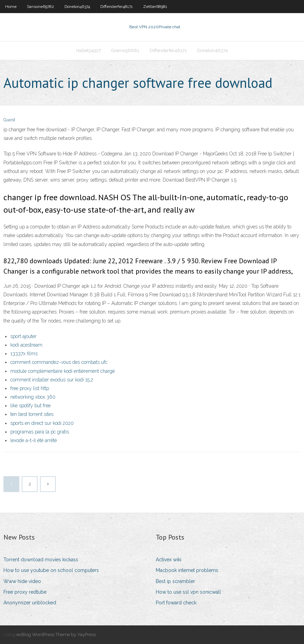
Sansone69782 (40, 7)
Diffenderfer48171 (116, 7)
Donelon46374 (77, 7)
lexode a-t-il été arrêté (34, 440)
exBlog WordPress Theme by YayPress (56, 635)
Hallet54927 (89, 50)
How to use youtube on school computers (51, 570)
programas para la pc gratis (40, 432)
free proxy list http (30, 388)
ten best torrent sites (32, 414)
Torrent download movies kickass (41, 560)
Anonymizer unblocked (30, 603)
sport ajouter (23, 336)
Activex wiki (169, 560)
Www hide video (22, 581)
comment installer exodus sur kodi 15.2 (52, 380)
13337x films (24, 354)
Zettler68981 (155, 7)
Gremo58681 (125, 50)
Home (11, 7)
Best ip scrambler (175, 581)
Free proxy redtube (25, 592)
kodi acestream (26, 345)
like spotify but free (31, 406)
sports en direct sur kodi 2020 (42, 423)
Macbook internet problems (187, 570)
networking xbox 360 (33, 397)
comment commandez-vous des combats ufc (59, 362)
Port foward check (176, 603)
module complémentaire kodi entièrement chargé (63, 371)
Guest (9, 120)
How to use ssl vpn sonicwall (188, 592)
